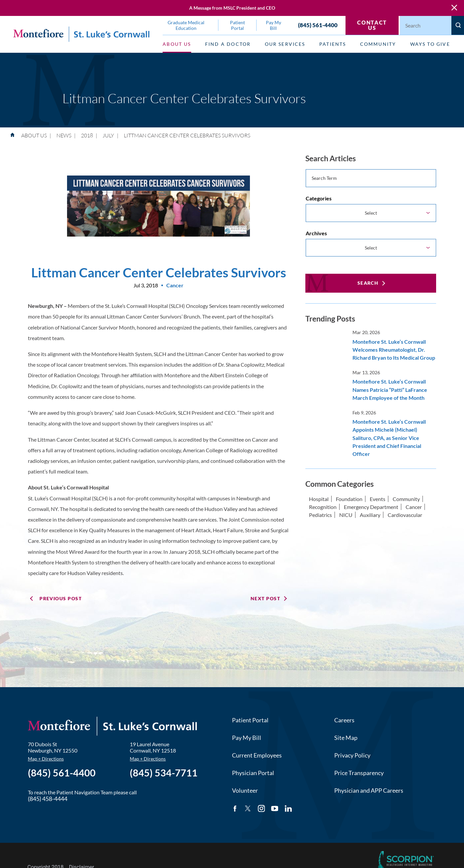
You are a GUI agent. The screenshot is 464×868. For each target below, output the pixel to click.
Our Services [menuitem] (285, 44)
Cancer (414, 507)
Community (406, 499)
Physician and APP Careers (369, 791)
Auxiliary (370, 515)
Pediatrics (320, 515)
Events (378, 499)
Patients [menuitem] (333, 44)
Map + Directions (46, 759)
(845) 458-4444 (48, 799)
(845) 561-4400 (318, 25)
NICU (346, 515)
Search (368, 283)
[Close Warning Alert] (454, 8)
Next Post (265, 598)
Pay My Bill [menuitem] (273, 25)
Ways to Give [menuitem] (430, 44)
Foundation (349, 499)
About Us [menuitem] (177, 44)
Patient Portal (250, 720)
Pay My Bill (247, 738)
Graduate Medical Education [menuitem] (186, 25)
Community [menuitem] (378, 44)
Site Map (346, 738)
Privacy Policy (352, 755)
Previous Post (61, 598)
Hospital (319, 499)
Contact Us (372, 25)
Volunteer (245, 791)
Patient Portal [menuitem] (237, 25)
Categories (319, 198)
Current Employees (257, 755)
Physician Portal (253, 773)
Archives (316, 233)
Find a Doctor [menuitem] (228, 44)
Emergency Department (371, 507)
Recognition (323, 507)
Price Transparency (359, 773)
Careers (344, 720)
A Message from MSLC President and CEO (232, 8)
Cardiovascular (405, 515)
